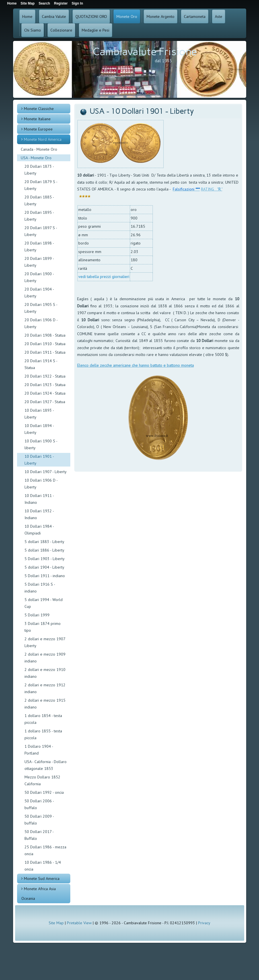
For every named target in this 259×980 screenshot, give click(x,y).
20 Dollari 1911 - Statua (45, 352)
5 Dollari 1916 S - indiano (40, 588)
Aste (219, 16)
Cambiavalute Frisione (145, 52)
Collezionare (61, 30)
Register (61, 3)
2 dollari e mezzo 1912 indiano (45, 688)
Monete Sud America (42, 879)
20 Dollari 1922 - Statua (45, 376)
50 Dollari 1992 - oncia (44, 792)
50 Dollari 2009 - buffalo (39, 820)
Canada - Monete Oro (39, 149)
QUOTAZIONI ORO (91, 16)
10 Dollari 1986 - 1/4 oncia (43, 866)
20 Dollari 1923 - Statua (45, 385)
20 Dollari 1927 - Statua (45, 402)
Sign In (77, 3)
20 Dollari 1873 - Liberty (39, 170)
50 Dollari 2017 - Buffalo (39, 835)
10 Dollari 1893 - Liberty (39, 414)
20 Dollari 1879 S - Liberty (41, 185)
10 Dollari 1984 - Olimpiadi (39, 530)
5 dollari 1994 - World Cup (44, 603)
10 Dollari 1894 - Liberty (39, 429)
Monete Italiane (37, 119)
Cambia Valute (54, 16)
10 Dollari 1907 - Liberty (46, 472)
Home (27, 16)
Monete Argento (161, 16)
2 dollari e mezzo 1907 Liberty (45, 642)
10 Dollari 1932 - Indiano (39, 514)
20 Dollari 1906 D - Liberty (41, 323)
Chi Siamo (33, 30)
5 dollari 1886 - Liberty (44, 550)
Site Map (56, 923)
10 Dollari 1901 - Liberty (39, 460)
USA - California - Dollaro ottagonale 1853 (46, 765)
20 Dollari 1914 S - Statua (41, 364)
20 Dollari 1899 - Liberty (39, 262)
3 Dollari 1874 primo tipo (43, 627)
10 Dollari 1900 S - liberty (41, 444)
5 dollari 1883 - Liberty (44, 542)
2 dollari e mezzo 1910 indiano (45, 673)
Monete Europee (38, 129)
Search (44, 3)
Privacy (204, 923)
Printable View (79, 923)
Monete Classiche (39, 109)
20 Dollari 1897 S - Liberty (41, 231)
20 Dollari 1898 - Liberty (39, 246)
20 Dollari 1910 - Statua (45, 344)
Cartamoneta (195, 16)
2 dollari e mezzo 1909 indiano (45, 658)
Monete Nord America (43, 139)
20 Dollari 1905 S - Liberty (41, 308)
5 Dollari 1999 (37, 615)
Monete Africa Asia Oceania (39, 894)
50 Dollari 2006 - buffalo (39, 804)
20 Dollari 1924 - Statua (45, 393)
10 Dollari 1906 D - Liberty (41, 484)
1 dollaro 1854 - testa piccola (43, 719)
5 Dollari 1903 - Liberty (45, 559)
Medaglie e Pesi (95, 30)
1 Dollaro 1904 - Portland (39, 750)
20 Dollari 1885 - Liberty (39, 200)
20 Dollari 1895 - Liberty (39, 216)
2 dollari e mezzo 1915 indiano (45, 704)
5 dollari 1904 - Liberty (44, 567)
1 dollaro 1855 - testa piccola (43, 734)
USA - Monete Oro (36, 158)
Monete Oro (127, 16)
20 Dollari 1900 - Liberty (39, 277)
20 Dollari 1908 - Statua (45, 335)
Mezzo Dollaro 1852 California (42, 780)
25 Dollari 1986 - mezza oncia (45, 850)
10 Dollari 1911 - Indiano (39, 499)
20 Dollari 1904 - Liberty (39, 293)
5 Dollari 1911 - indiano (45, 576)
